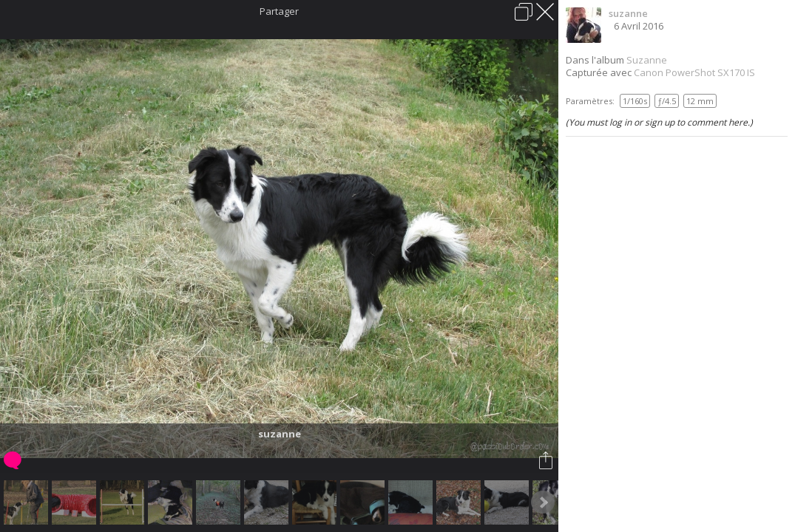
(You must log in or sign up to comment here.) (659, 122)
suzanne (628, 13)
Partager (279, 11)
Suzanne (647, 60)
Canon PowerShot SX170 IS (694, 72)
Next (543, 502)
